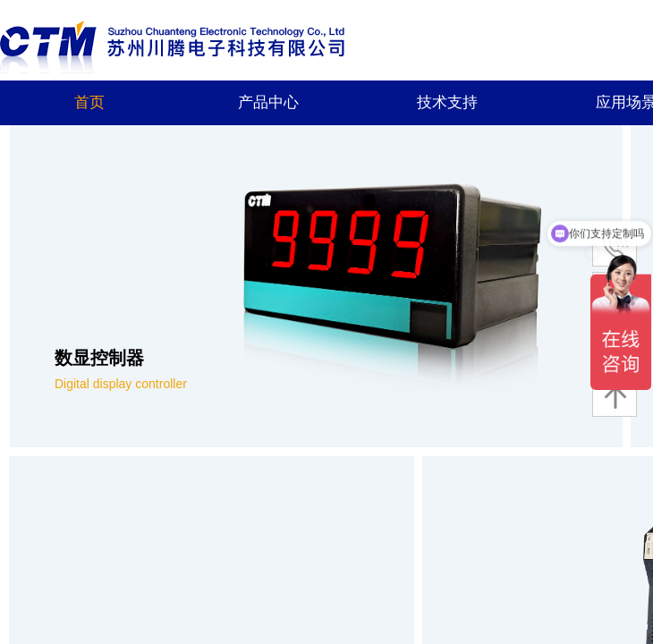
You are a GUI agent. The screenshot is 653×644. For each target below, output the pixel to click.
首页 (89, 102)
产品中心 (268, 102)
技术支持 (447, 102)
